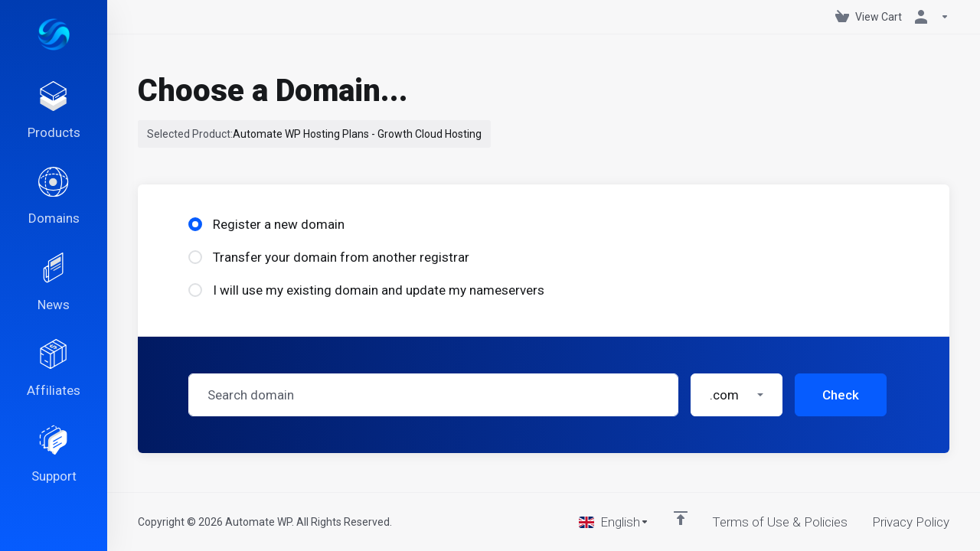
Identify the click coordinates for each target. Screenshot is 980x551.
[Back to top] (681, 518)
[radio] (195, 224)
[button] (737, 395)
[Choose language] (614, 522)
